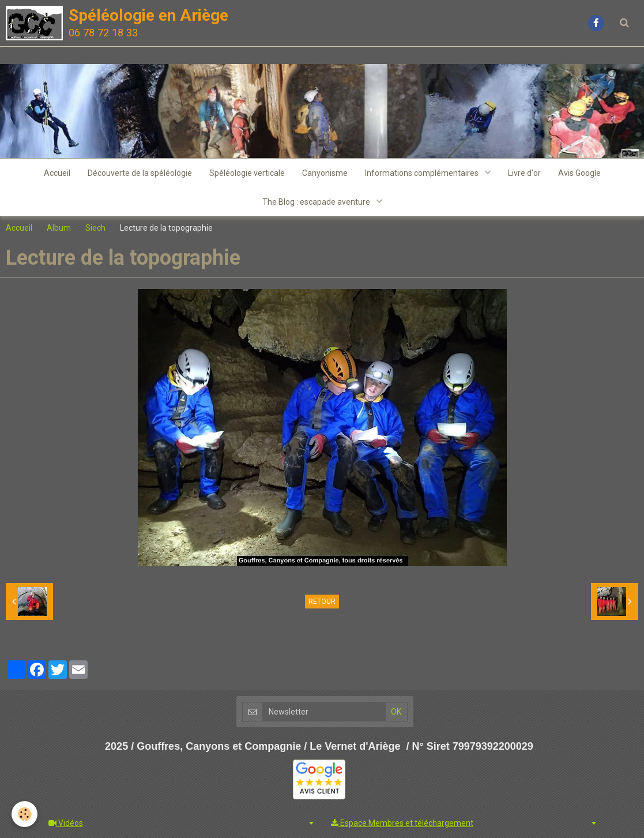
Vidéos (66, 823)
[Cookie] (25, 814)
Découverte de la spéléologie (140, 173)
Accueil (57, 173)
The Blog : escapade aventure (317, 202)
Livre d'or (524, 173)
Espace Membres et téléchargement (402, 823)
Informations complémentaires (423, 173)
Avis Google (579, 173)
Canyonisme (325, 173)
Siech (95, 228)
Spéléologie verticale (247, 173)
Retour (322, 602)
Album (59, 228)
